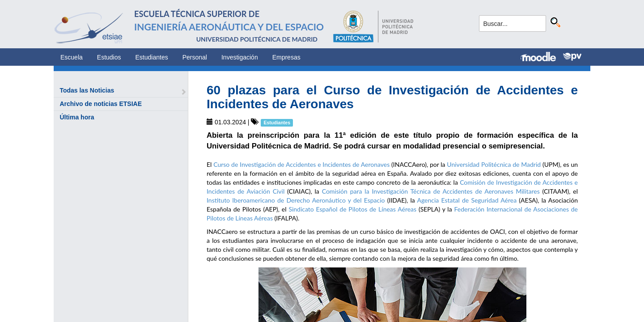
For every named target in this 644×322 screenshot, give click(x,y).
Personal (195, 57)
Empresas (286, 57)
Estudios (109, 57)
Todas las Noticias (87, 90)
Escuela (72, 57)
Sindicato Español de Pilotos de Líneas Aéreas (352, 209)
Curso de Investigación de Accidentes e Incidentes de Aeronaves (301, 164)
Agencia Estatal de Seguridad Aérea (467, 200)
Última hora (77, 117)
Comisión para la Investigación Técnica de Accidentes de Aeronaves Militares (431, 191)
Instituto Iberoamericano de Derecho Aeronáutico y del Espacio (296, 200)
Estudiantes (152, 57)
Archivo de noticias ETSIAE (101, 104)
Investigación (240, 57)
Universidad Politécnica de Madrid (494, 164)
